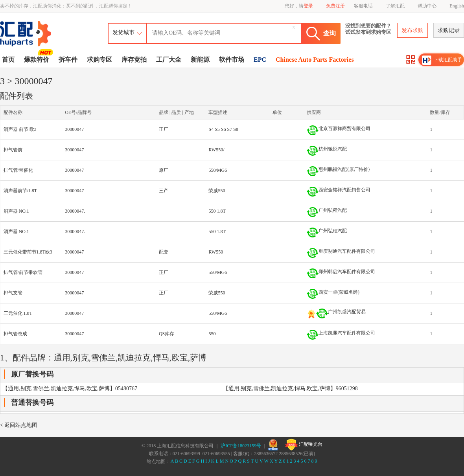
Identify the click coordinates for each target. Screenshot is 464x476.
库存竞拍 (134, 60)
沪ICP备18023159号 (241, 446)
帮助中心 (427, 6)
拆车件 (68, 60)
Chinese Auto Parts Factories (315, 60)
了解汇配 (395, 6)
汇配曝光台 (304, 445)
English (457, 6)
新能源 (200, 60)
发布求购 (412, 30)
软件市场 (232, 60)
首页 (8, 60)
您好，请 (299, 6)
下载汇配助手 (442, 60)
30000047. (75, 211)
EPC (260, 60)
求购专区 (99, 60)
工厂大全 (169, 60)
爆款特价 (38, 59)
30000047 (74, 129)
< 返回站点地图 (19, 425)
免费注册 (335, 6)
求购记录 (449, 30)
